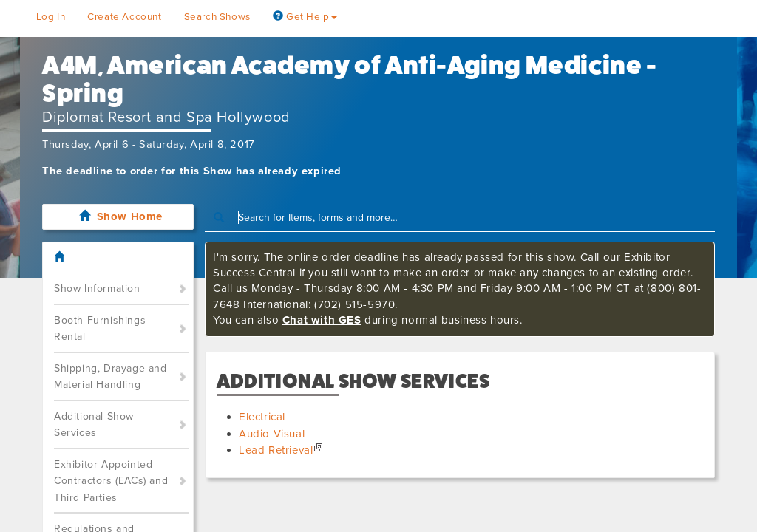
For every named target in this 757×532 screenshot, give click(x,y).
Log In (51, 17)
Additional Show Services (94, 425)
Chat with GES (322, 320)
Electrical (262, 417)
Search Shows (217, 17)
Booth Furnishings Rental (100, 329)
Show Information (97, 289)
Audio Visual (272, 434)
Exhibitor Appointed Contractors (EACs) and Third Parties (111, 481)
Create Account (124, 17)
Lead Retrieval (276, 450)
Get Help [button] (305, 17)
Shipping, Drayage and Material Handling (111, 377)
